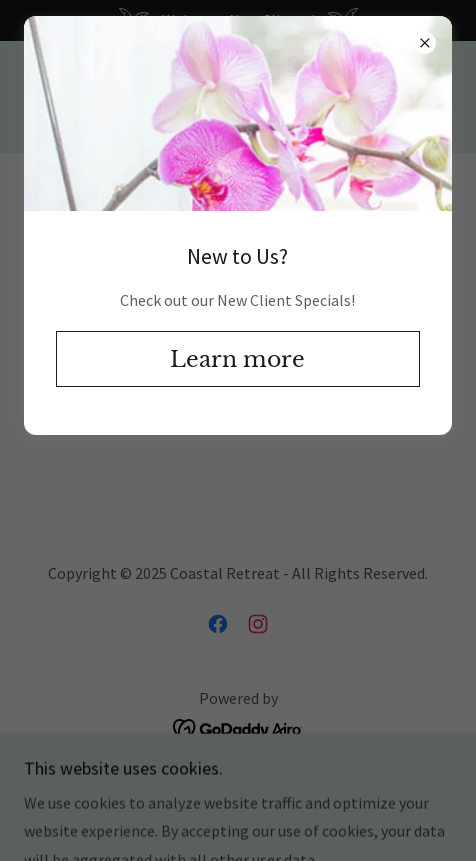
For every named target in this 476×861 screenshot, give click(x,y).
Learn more (237, 359)
